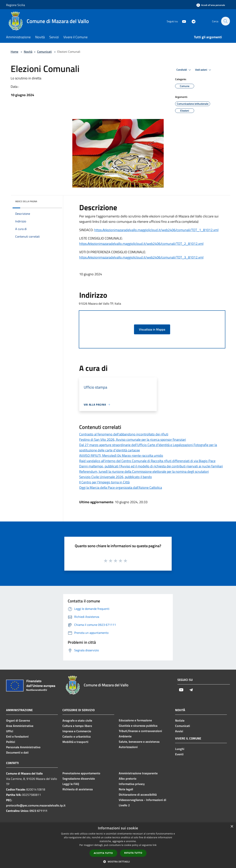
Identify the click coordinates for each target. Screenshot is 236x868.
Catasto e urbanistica (77, 736)
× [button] (232, 827)
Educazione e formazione (135, 720)
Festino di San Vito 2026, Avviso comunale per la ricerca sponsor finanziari (133, 440)
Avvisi (179, 731)
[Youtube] (182, 21)
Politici (11, 742)
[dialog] (118, 845)
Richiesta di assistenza (78, 789)
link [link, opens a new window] (155, 845)
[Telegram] (191, 21)
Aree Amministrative (20, 726)
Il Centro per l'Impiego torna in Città (104, 482)
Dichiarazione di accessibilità (138, 795)
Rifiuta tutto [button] (133, 853)
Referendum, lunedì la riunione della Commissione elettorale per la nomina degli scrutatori (144, 472)
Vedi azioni (204, 70)
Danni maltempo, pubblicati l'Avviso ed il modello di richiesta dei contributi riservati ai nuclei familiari (151, 466)
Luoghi (180, 749)
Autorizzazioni (128, 747)
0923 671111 (38, 811)
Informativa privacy (132, 784)
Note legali (126, 789)
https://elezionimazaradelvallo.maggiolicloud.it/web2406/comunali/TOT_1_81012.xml (156, 230)
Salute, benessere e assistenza (139, 742)
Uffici (10, 731)
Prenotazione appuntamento (81, 773)
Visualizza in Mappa (152, 329)
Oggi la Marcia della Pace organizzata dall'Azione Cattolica (121, 488)
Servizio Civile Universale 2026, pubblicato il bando (116, 477)
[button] (118, 862)
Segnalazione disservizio (79, 779)
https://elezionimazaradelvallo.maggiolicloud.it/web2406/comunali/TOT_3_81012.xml (141, 257)
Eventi (179, 754)
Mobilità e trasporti (75, 742)
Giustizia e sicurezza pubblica (138, 726)
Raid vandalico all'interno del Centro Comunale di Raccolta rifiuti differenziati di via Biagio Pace (147, 461)
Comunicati (44, 52)
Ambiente (125, 736)
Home (14, 52)
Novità (28, 52)
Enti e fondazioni (17, 736)
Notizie (180, 720)
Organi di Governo (18, 720)
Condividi (184, 70)
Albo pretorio (128, 779)
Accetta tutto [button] (103, 853)
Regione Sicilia (16, 5)
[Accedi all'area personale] (211, 5)
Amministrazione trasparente (138, 773)
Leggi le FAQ (71, 784)
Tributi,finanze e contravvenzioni (140, 731)
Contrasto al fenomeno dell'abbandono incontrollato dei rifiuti (124, 434)
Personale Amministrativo (23, 747)
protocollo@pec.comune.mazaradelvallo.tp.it (36, 805)
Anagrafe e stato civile (77, 720)
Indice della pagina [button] (26, 201)
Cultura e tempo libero (77, 726)
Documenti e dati (17, 752)
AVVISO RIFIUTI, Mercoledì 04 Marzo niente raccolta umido (121, 456)
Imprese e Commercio (77, 731)
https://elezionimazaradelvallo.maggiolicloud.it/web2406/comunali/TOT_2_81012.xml (141, 244)
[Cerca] (225, 21)
